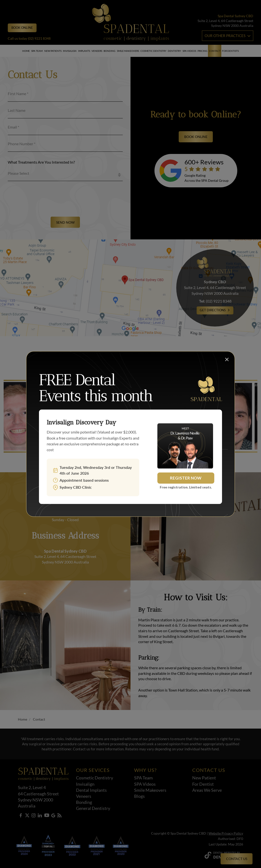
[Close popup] (226, 360)
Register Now (186, 478)
